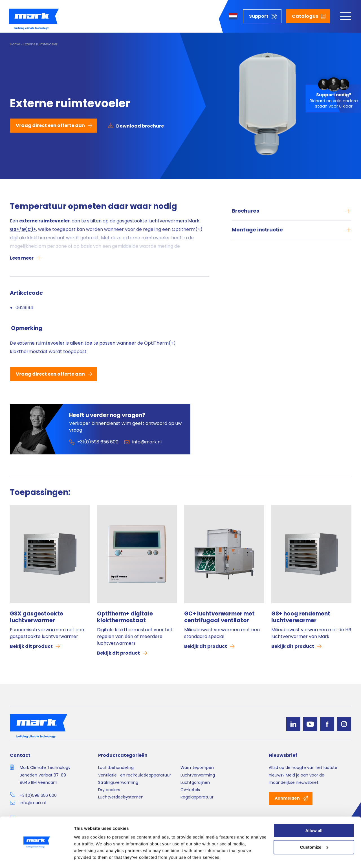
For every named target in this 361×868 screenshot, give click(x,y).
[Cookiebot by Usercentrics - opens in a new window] (37, 857)
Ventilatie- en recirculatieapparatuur (135, 775)
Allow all (314, 815)
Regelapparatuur (197, 797)
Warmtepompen (197, 767)
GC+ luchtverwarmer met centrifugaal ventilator (219, 617)
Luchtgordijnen (195, 782)
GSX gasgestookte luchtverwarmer (37, 617)
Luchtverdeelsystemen (121, 797)
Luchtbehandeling (116, 767)
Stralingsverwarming (118, 782)
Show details (87, 857)
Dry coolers (109, 790)
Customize (314, 831)
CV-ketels (190, 790)
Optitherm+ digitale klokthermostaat (125, 617)
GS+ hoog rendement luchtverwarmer (301, 617)
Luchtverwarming (198, 775)
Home (15, 44)
